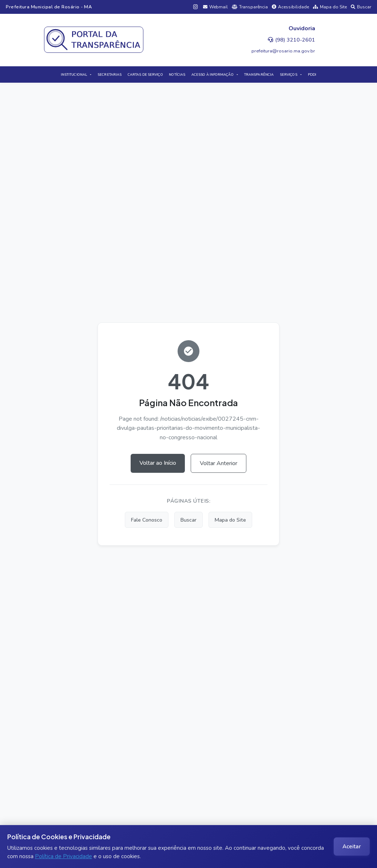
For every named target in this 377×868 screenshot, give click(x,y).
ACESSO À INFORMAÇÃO (213, 75)
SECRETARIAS (110, 75)
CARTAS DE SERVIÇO (145, 75)
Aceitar (352, 847)
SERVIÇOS (289, 75)
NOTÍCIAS (177, 75)
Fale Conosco (147, 520)
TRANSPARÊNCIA (259, 75)
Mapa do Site (330, 7)
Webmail (215, 7)
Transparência (250, 7)
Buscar (361, 7)
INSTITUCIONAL (74, 75)
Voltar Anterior (219, 463)
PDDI (312, 75)
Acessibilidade (290, 7)
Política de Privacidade (64, 856)
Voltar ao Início (158, 463)
